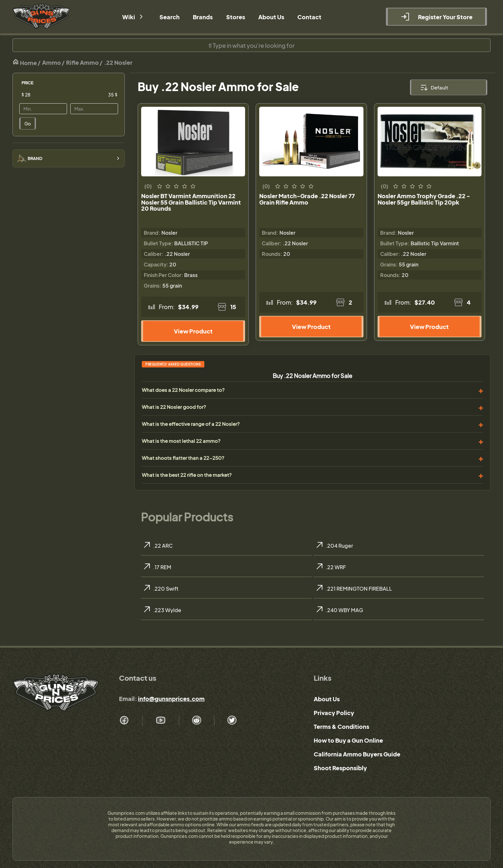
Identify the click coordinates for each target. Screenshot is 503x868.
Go (28, 123)
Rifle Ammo (82, 62)
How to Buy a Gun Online (348, 740)
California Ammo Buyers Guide (357, 754)
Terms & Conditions (341, 726)
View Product (193, 331)
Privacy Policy (334, 713)
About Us (327, 699)
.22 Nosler (118, 62)
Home (25, 62)
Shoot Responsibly (340, 768)
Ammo (51, 62)
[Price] (48, 95)
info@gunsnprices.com (171, 699)
